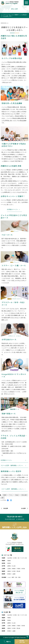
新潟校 (9, 574)
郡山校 (18, 571)
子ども (11, 495)
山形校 (9, 569)
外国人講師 (24, 495)
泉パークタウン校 (22, 558)
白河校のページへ (13, 209)
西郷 (2, 498)
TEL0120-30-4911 (15, 517)
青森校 (9, 561)
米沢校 (23, 569)
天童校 (18, 569)
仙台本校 (10, 558)
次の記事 (23, 508)
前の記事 (6, 508)
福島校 (9, 571)
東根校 (14, 569)
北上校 (14, 566)
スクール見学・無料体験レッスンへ (12, 465)
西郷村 (5, 495)
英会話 (17, 495)
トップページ (5, 15)
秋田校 (9, 563)
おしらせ (11, 15)
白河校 (14, 571)
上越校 (14, 574)
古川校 (15, 558)
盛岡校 (9, 566)
